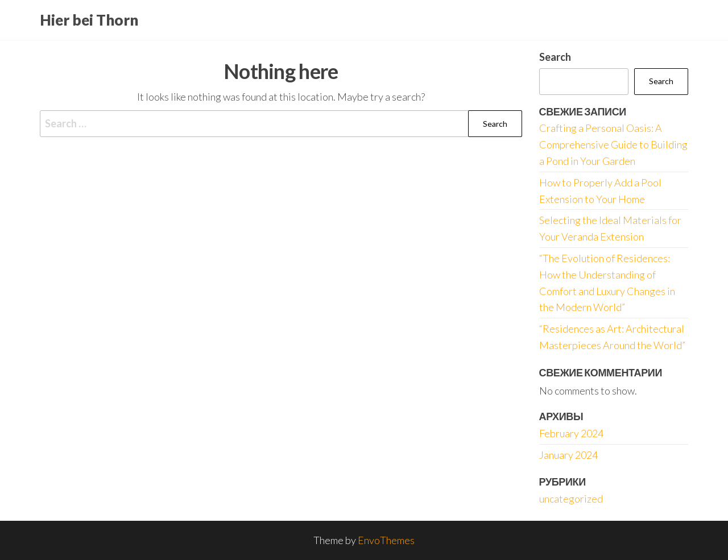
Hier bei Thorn (89, 20)
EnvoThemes (386, 540)
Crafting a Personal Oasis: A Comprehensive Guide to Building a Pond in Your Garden (613, 144)
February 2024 (571, 433)
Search (555, 57)
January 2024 (568, 455)
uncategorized (571, 499)
